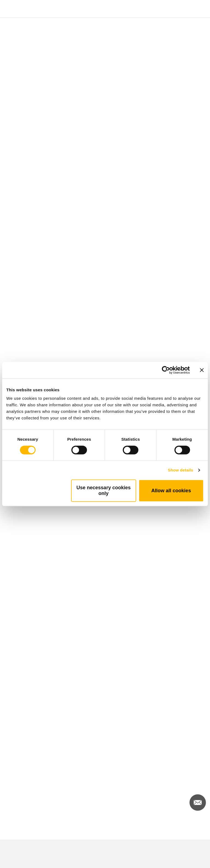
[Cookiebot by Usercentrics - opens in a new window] (166, 370)
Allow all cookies (171, 491)
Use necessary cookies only (104, 490)
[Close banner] (202, 370)
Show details (181, 470)
